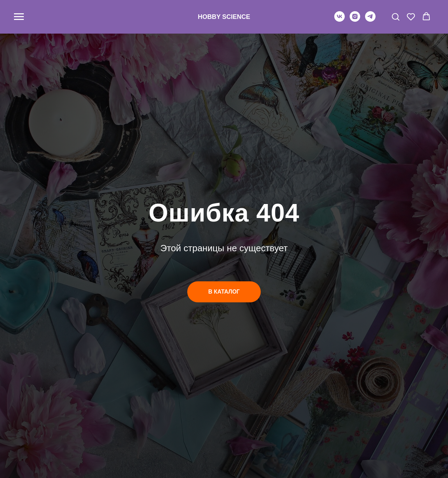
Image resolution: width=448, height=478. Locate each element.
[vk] (339, 20)
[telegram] (370, 20)
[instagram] (355, 20)
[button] (395, 16)
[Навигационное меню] (19, 17)
